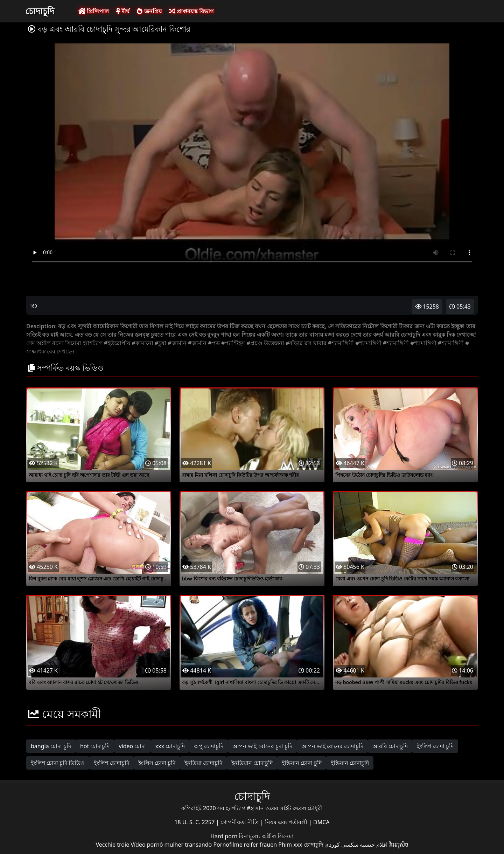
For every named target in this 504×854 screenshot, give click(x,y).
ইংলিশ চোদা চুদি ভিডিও (58, 763)
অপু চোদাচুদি (209, 746)
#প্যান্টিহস (233, 343)
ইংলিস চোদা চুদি (157, 763)
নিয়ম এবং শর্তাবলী (287, 822)
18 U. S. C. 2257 (195, 822)
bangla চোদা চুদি (51, 746)
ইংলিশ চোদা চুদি (435, 746)
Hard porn (225, 836)
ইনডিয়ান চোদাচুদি (252, 763)
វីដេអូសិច (399, 845)
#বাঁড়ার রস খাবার (306, 343)
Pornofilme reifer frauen (245, 845)
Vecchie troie (112, 845)
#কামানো (142, 343)
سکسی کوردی (341, 845)
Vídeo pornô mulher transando (171, 845)
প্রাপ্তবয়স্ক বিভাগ (191, 11)
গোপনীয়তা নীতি (240, 822)
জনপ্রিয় (149, 11)
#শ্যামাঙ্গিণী (341, 343)
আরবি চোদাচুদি (390, 746)
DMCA (321, 822)
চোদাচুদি (40, 11)
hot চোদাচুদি (95, 746)
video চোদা (132, 746)
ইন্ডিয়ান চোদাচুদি (350, 763)
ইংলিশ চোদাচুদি (111, 763)
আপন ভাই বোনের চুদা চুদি (262, 746)
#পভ (214, 343)
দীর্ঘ (123, 11)
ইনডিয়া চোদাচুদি (203, 763)
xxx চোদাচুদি (170, 746)
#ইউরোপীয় (117, 343)
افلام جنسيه (374, 845)
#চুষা (160, 343)
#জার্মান (177, 343)
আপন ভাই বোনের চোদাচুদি (332, 746)
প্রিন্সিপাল (94, 11)
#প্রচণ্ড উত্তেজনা (265, 343)
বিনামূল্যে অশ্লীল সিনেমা (266, 836)
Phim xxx (290, 845)
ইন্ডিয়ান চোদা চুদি (302, 763)
